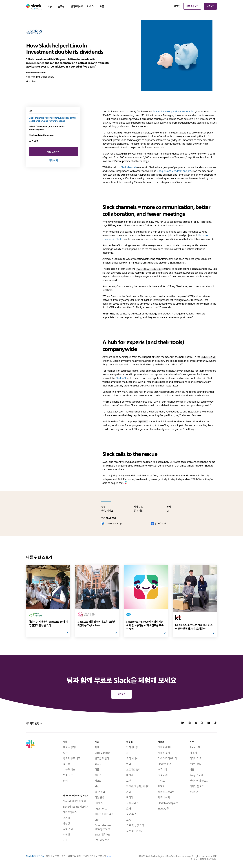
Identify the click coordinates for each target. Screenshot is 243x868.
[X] (202, 723)
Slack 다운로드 (35, 856)
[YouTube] (209, 723)
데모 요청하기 (192, 6)
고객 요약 (33, 141)
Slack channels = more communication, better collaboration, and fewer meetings (53, 119)
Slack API (121, 378)
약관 (63, 856)
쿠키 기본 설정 (74, 856)
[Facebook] (196, 723)
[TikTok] (215, 723)
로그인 (177, 6)
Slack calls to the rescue (42, 135)
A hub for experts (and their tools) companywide (47, 128)
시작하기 (210, 6)
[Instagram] (189, 723)
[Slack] (34, 6)
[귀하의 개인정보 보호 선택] (96, 856)
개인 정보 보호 (53, 856)
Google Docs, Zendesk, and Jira (174, 171)
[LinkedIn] (183, 723)
